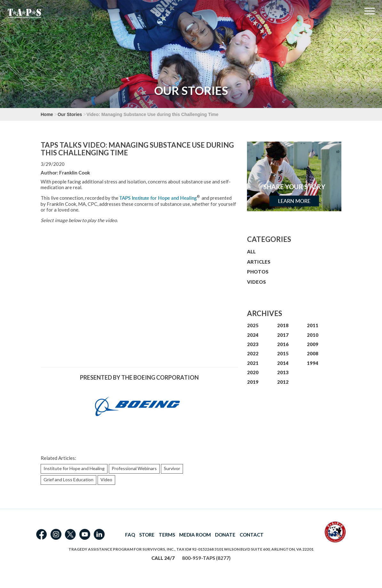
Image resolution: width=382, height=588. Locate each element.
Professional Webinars (134, 468)
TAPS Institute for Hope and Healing (158, 198)
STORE (147, 535)
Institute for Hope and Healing (74, 468)
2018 (283, 325)
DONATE (225, 535)
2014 (283, 363)
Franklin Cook (75, 173)
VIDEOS (256, 282)
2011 (313, 325)
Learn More (294, 201)
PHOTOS (258, 272)
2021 (253, 363)
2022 (253, 353)
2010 (313, 335)
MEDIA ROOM (195, 535)
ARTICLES (259, 262)
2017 (283, 335)
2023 (253, 344)
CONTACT (252, 535)
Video (106, 480)
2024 (253, 335)
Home (47, 114)
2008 (313, 353)
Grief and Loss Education (68, 480)
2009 (313, 344)
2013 (283, 372)
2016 (283, 344)
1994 (313, 363)
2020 (253, 372)
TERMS (167, 535)
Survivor (172, 468)
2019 (253, 382)
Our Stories (70, 114)
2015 (283, 353)
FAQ (130, 535)
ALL (251, 251)
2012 (283, 382)
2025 (253, 325)
